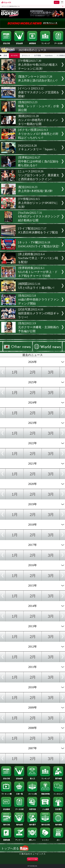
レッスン (45, 839)
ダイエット (26, 56)
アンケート (20, 839)
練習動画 (33, 43)
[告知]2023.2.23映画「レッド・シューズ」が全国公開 (39, 106)
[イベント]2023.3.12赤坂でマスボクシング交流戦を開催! (39, 92)
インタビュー (59, 793)
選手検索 (59, 778)
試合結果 (20, 43)
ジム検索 (45, 808)
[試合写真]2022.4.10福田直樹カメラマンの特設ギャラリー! (39, 313)
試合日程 (6, 43)
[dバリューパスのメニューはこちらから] (62, 3)
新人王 (33, 778)
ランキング (45, 43)
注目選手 (59, 808)
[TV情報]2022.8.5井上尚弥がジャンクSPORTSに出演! (38, 203)
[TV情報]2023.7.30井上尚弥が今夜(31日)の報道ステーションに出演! (38, 65)
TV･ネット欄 (6, 793)
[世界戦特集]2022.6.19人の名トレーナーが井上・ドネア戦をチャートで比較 (38, 272)
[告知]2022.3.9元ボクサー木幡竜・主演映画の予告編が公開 (38, 327)
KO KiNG (14, 56)
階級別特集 (45, 793)
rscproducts (49, 56)
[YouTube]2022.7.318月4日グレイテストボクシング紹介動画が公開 (39, 217)
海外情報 (59, 824)
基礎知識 (6, 839)
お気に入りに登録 (32, 859)
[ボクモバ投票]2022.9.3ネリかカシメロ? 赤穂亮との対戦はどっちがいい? (38, 134)
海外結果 (20, 824)
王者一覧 (20, 793)
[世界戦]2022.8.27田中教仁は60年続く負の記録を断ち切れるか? (38, 161)
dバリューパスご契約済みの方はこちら (11, 6)
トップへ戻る (15, 848)
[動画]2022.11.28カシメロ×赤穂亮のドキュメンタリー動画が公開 (38, 120)
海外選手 (33, 824)
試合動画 (6, 808)
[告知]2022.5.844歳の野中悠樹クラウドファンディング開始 (39, 300)
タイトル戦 (33, 793)
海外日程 (6, 824)
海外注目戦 (45, 824)
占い (59, 839)
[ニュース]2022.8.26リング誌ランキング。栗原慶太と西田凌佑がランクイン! (39, 175)
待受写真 (33, 808)
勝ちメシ (33, 839)
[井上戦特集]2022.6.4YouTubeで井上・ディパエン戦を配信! (38, 258)
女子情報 (38, 56)
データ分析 (59, 43)
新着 (5, 56)
